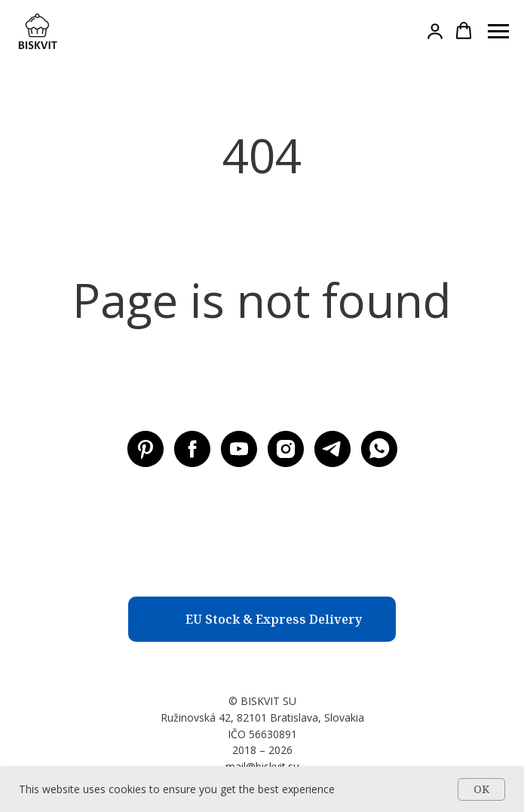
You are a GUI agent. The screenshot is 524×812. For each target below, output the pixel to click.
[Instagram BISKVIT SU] (286, 449)
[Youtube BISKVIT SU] (239, 449)
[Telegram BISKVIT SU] (332, 449)
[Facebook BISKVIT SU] (192, 449)
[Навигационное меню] (498, 32)
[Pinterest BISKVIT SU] (146, 449)
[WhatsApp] (379, 449)
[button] (435, 31)
